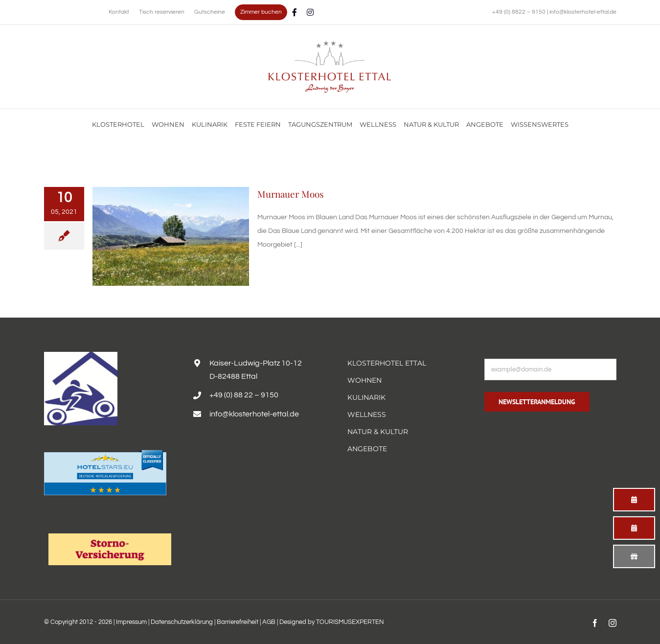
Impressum (131, 622)
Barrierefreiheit (238, 622)
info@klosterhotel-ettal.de (583, 12)
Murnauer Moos (291, 194)
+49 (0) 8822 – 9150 (520, 12)
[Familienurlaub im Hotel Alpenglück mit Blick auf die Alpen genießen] (330, 44)
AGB (269, 622)
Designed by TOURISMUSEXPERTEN (332, 622)
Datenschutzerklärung (182, 622)
